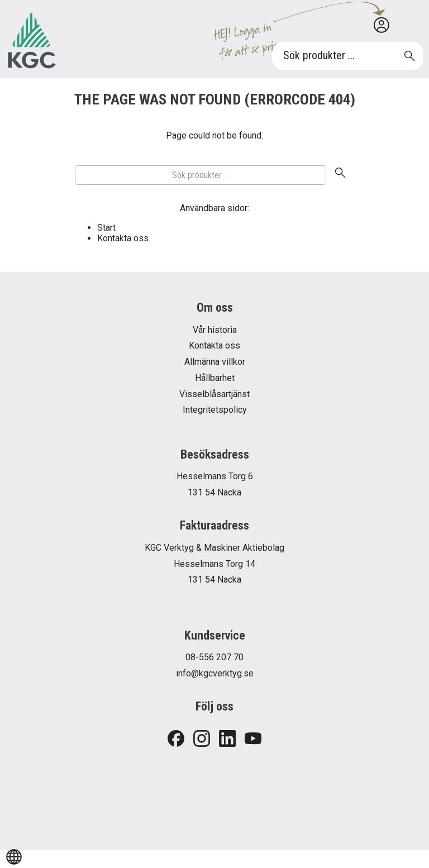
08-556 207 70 (214, 657)
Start (106, 228)
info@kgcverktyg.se (215, 673)
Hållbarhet (215, 378)
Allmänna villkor (215, 362)
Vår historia (215, 330)
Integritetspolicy (215, 410)
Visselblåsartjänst (214, 394)
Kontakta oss (123, 238)
